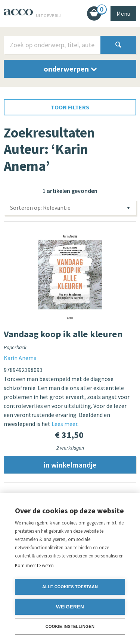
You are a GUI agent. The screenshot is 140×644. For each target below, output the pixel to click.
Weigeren (70, 607)
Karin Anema (20, 358)
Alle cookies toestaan (70, 587)
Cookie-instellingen (70, 626)
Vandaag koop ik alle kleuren (63, 334)
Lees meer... (66, 424)
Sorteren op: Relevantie (40, 208)
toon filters (70, 107)
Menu (123, 13)
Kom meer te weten (34, 566)
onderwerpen (70, 69)
